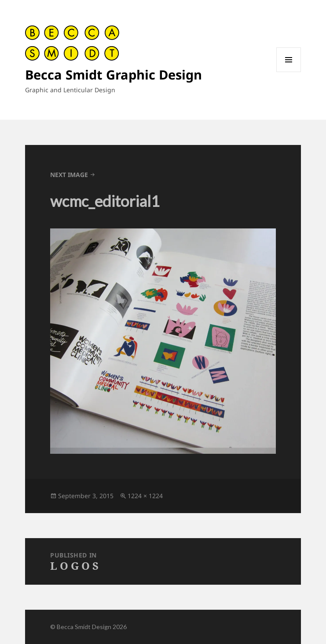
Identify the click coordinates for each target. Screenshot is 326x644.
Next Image (69, 175)
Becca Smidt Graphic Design (114, 74)
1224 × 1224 (145, 496)
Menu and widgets (289, 72)
